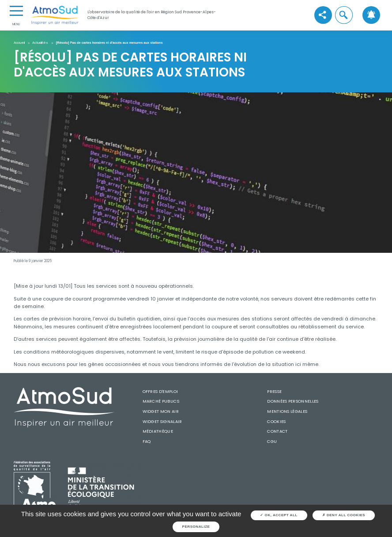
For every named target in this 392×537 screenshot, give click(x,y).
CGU (272, 441)
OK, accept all (279, 515)
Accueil (19, 43)
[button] (344, 15)
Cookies (276, 421)
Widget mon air (161, 411)
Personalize (196, 527)
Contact (277, 431)
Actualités (40, 43)
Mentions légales (287, 411)
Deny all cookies (344, 515)
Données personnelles (293, 401)
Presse (274, 391)
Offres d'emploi (160, 391)
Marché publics (161, 401)
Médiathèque (158, 431)
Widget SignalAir (162, 421)
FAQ (147, 441)
